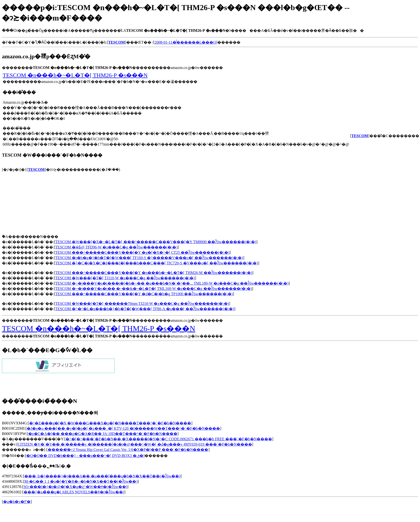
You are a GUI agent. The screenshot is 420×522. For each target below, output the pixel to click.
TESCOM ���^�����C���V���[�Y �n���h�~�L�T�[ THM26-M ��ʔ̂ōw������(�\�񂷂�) (154, 273)
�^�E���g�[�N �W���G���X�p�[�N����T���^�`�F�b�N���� (110, 423)
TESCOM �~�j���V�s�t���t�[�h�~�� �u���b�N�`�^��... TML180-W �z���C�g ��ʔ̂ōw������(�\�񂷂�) (172, 283)
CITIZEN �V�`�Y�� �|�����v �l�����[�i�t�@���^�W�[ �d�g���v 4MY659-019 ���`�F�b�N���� (135, 444)
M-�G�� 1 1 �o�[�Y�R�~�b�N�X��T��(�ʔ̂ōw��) (81, 481)
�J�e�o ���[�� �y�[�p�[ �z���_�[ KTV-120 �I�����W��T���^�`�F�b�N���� (123, 428)
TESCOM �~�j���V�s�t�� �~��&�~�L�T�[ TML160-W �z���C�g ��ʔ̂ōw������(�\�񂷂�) (153, 289)
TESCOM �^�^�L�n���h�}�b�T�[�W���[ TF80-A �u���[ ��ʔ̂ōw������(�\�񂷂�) (145, 309)
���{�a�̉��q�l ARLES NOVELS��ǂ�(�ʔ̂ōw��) (74, 492)
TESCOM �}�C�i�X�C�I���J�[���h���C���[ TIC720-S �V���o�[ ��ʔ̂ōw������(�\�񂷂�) (157, 263)
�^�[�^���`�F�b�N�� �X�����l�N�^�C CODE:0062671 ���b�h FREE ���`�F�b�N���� (169, 439)
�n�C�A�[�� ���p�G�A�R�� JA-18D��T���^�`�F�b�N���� (103, 434)
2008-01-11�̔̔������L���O (185, 42)
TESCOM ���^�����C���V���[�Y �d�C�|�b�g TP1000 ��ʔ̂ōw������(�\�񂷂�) (144, 294)
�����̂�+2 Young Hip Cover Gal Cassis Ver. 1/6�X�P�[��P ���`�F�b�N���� (128, 450)
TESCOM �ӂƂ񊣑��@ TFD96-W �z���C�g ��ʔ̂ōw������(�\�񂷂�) (116, 247)
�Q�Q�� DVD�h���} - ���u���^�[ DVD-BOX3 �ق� (85, 456)
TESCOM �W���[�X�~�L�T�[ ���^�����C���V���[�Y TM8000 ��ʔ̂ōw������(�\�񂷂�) (156, 242)
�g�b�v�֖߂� (17, 502)
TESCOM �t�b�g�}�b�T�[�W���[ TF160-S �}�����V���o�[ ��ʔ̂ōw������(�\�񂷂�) (149, 258)
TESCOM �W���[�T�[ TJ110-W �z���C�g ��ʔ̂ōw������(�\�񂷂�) (125, 278)
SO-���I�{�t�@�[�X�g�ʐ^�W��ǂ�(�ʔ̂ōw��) (75, 487)
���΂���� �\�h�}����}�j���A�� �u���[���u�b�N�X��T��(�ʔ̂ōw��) (102, 476)
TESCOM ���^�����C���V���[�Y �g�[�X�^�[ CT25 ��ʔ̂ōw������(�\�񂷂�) (142, 252)
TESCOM (36, 170)
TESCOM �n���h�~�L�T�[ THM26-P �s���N (75, 75)
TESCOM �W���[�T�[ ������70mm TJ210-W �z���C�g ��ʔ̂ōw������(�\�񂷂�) (142, 304)
